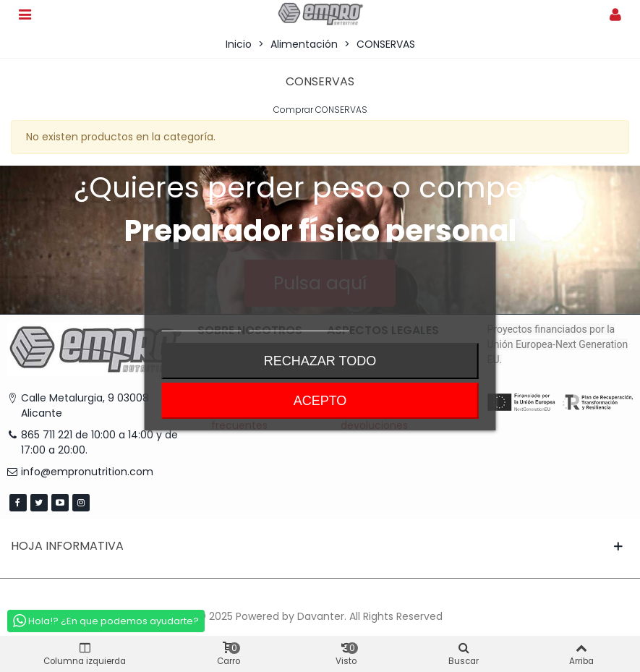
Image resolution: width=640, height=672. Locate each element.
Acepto (320, 401)
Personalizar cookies (299, 324)
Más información (201, 324)
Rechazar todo (320, 361)
